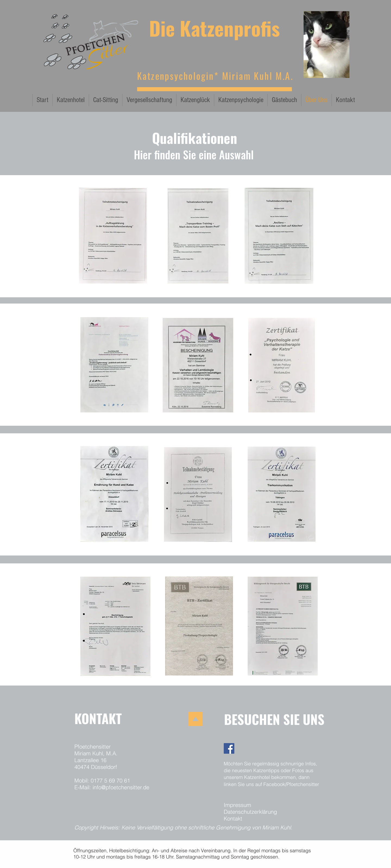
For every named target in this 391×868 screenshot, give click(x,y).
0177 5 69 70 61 (110, 780)
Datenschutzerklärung (250, 812)
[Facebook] (229, 748)
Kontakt (233, 818)
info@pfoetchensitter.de (121, 787)
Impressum (237, 805)
